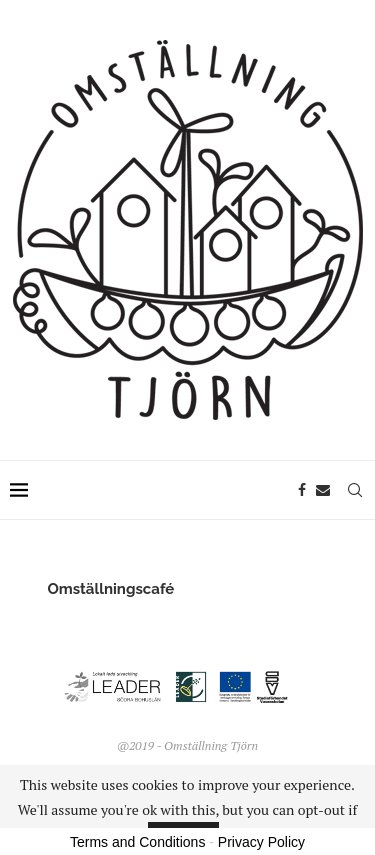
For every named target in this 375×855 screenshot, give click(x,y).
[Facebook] (302, 490)
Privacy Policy (261, 842)
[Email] (323, 490)
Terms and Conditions (137, 842)
